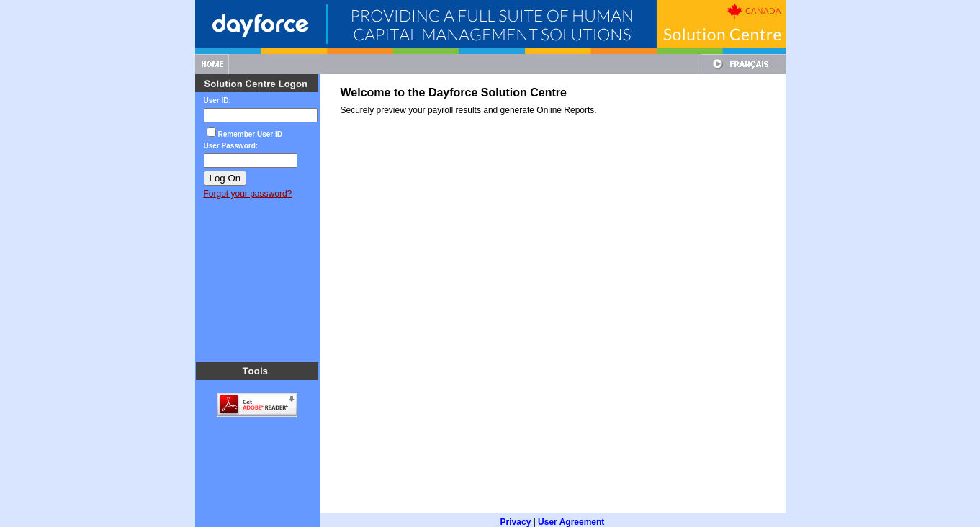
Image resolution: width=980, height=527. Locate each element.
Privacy (516, 513)
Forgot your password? (248, 194)
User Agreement (571, 513)
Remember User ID (250, 134)
